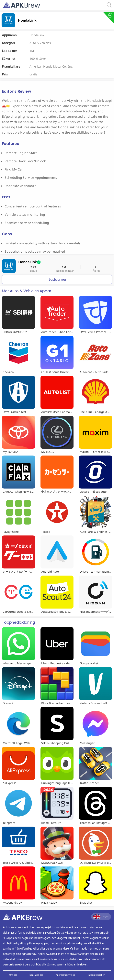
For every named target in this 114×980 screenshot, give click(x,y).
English (101, 917)
